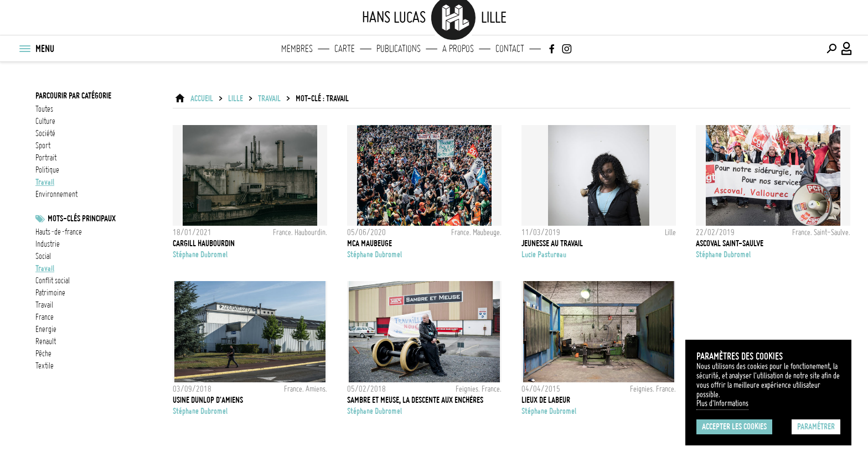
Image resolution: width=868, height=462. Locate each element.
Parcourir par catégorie (73, 96)
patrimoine (50, 293)
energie (46, 329)
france (45, 317)
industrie (48, 244)
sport (43, 146)
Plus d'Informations (722, 403)
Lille (236, 98)
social (43, 256)
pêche (43, 354)
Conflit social (53, 281)
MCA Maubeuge (370, 243)
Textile (45, 366)
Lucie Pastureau (544, 255)
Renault (46, 341)
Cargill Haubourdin (204, 243)
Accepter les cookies (734, 427)
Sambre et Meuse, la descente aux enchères (415, 400)
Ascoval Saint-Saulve (730, 243)
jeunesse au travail (552, 243)
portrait (46, 158)
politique (47, 170)
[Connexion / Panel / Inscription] (847, 49)
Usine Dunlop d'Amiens (208, 400)
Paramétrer (816, 427)
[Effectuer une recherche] (831, 49)
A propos (458, 49)
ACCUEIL (202, 98)
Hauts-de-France (59, 232)
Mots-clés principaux (82, 219)
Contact (510, 49)
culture (45, 121)
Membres (297, 49)
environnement (56, 194)
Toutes (44, 109)
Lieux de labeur (546, 400)
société (45, 133)
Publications (399, 49)
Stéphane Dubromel (200, 255)
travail (45, 182)
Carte (345, 49)
